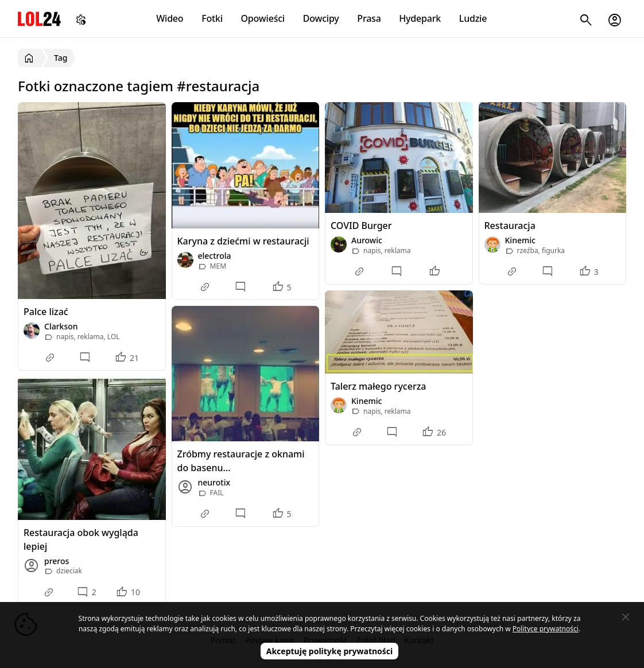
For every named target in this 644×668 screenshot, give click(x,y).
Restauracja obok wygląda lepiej (81, 539)
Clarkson (61, 326)
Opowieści (263, 18)
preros (57, 561)
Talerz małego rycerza (378, 386)
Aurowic (367, 240)
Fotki (212, 18)
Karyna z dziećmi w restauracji (243, 241)
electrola (215, 256)
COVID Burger (361, 226)
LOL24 (39, 19)
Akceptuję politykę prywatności (330, 651)
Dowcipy (321, 18)
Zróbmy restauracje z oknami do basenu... (241, 461)
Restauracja (510, 226)
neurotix (214, 482)
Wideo (170, 18)
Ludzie (473, 18)
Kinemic (520, 240)
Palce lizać (46, 312)
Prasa (369, 18)
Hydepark (420, 18)
